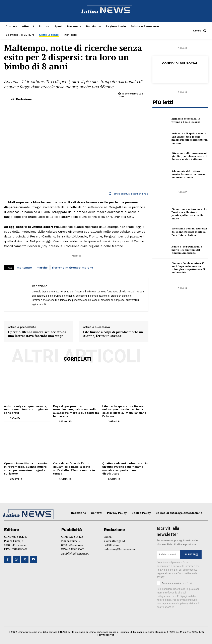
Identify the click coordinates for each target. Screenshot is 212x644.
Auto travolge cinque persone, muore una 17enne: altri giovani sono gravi (26, 410)
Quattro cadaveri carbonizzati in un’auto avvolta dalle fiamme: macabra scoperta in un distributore (125, 468)
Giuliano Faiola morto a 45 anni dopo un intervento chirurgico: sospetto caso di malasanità (188, 268)
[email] (168, 554)
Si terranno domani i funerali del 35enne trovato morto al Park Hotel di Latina (189, 232)
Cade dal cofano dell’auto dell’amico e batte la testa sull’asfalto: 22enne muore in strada (74, 468)
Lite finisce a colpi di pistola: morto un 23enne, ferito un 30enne (113, 334)
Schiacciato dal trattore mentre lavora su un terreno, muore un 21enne (189, 174)
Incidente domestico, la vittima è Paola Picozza (186, 120)
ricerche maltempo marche (73, 268)
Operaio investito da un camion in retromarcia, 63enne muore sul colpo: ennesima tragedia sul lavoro (26, 468)
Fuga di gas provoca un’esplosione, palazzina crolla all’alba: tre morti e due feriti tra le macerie (75, 411)
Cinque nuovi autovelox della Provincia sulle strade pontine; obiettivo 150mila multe (189, 214)
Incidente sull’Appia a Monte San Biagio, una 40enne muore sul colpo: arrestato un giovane (189, 138)
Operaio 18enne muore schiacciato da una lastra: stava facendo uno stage (37, 334)
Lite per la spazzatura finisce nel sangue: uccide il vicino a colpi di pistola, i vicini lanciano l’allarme (125, 411)
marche (42, 268)
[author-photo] (7, 418)
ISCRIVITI (191, 554)
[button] (200, 30)
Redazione (24, 99)
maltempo (24, 268)
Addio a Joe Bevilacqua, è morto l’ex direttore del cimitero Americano (187, 250)
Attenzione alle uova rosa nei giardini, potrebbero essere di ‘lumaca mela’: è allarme (189, 156)
